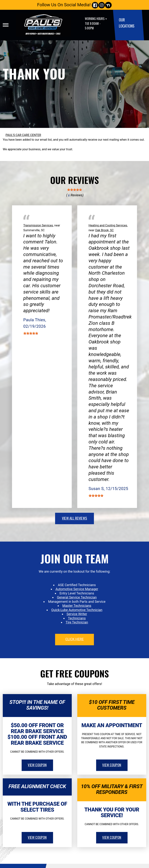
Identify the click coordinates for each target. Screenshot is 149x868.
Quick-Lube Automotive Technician (77, 610)
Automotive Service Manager (77, 589)
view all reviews (74, 518)
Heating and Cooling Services (108, 225)
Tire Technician (77, 622)
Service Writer (77, 614)
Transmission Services (38, 225)
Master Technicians (77, 606)
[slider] (74, 190)
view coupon (37, 765)
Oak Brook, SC (104, 230)
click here (74, 639)
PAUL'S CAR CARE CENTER (23, 135)
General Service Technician (77, 597)
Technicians (77, 618)
